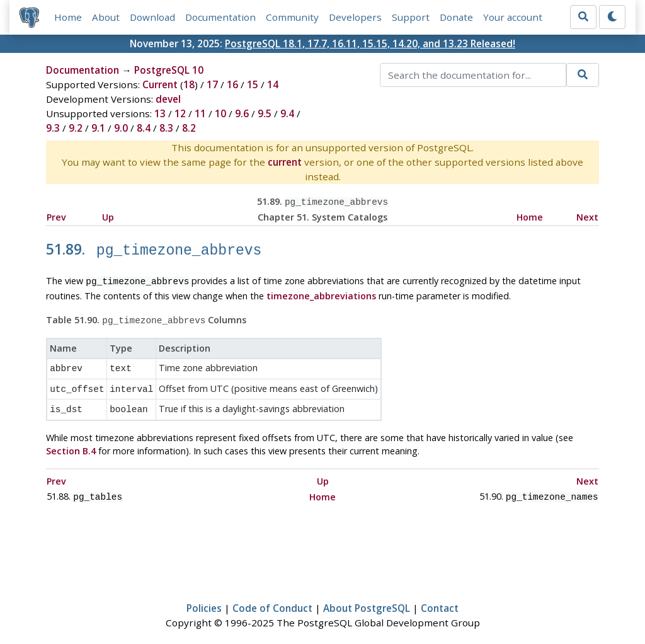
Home (68, 17)
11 (200, 113)
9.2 (76, 128)
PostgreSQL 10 (169, 70)
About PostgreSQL (367, 597)
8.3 (166, 128)
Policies (204, 597)
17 (212, 84)
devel (168, 99)
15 (253, 84)
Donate (456, 17)
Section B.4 (71, 441)
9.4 (287, 113)
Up (108, 216)
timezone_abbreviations (321, 291)
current (285, 162)
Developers (355, 17)
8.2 (189, 128)
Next (587, 216)
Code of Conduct (272, 597)
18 (189, 84)
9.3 (53, 128)
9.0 (121, 128)
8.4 (144, 128)
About (106, 17)
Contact (440, 597)
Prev (56, 216)
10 (220, 113)
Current (160, 84)
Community (292, 17)
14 (273, 84)
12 (180, 113)
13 (160, 113)
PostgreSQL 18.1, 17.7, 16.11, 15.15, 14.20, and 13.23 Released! (370, 43)
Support (411, 17)
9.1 (98, 128)
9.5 (265, 113)
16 (232, 84)
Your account (513, 17)
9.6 (242, 113)
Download (152, 17)
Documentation (220, 17)
